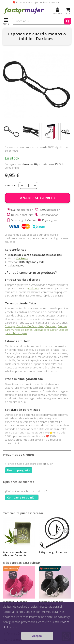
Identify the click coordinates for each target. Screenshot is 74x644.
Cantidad (11, 185)
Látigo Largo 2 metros (53, 552)
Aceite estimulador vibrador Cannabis (15, 554)
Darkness (22, 258)
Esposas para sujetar (46, 330)
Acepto (37, 636)
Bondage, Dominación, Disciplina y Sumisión (31, 326)
